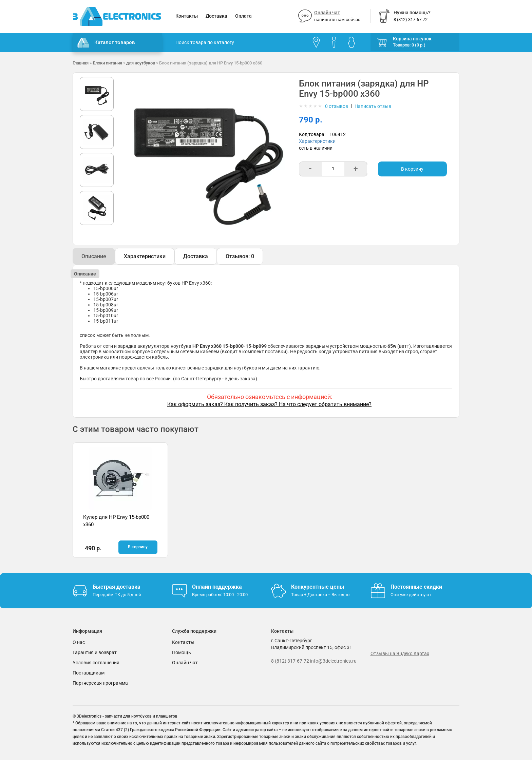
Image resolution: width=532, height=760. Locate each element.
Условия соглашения (96, 663)
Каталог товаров (106, 43)
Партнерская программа (100, 683)
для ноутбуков (141, 63)
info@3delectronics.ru (333, 661)
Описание (94, 256)
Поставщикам (89, 673)
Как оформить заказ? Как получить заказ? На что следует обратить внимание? (269, 404)
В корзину (412, 169)
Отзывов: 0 (240, 256)
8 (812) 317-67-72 (290, 661)
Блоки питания (107, 63)
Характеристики (317, 141)
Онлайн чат (327, 13)
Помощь (182, 652)
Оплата (243, 16)
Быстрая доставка (117, 587)
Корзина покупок (412, 39)
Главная (81, 63)
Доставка (216, 16)
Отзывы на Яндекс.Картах (400, 653)
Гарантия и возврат (95, 652)
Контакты (187, 16)
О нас (79, 642)
